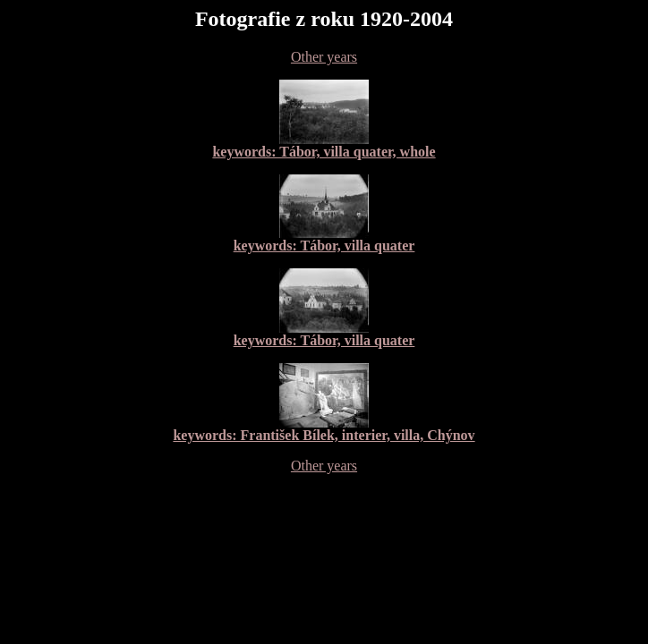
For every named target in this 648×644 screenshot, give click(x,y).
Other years (324, 57)
